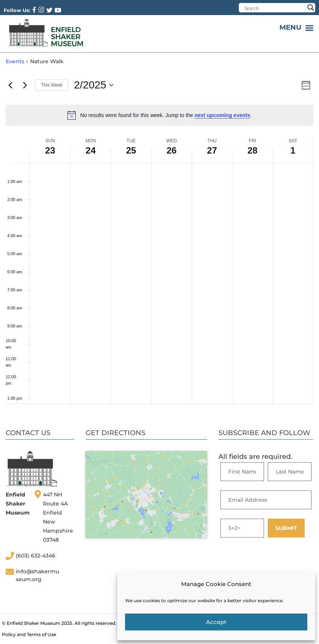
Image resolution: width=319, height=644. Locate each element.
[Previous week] (10, 85)
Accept (216, 622)
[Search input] (274, 8)
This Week (52, 85)
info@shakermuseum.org (37, 575)
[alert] (159, 115)
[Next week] (25, 85)
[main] (159, 231)
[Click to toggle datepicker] (94, 85)
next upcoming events (222, 115)
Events (15, 61)
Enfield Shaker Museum (34, 623)
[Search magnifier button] (311, 8)
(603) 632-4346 (36, 556)
